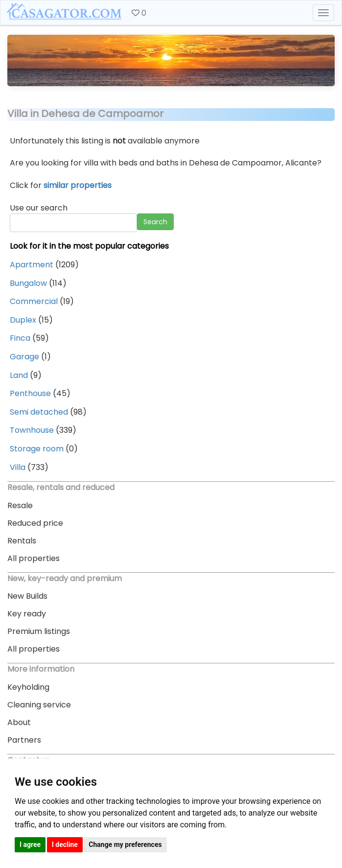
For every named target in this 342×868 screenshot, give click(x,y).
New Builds (27, 596)
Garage (24, 357)
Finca (20, 338)
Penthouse (30, 393)
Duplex (23, 320)
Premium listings (39, 631)
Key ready (27, 614)
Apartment (32, 265)
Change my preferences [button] (125, 845)
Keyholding (28, 687)
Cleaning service (39, 705)
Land (19, 375)
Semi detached (39, 412)
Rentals (22, 541)
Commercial (34, 301)
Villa (18, 467)
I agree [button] (30, 845)
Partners (24, 740)
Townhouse (32, 430)
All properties (34, 558)
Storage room (37, 449)
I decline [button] (65, 845)
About (19, 722)
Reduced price (35, 523)
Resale (20, 505)
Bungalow (28, 283)
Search (155, 222)
